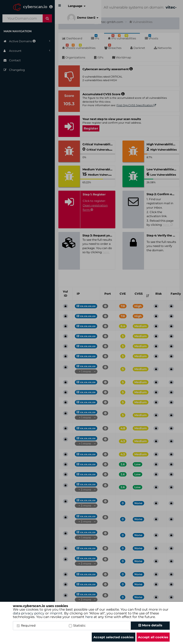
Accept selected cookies (114, 637)
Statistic (77, 625)
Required (26, 625)
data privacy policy (29, 613)
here (89, 617)
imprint (56, 613)
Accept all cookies (153, 637)
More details (150, 625)
